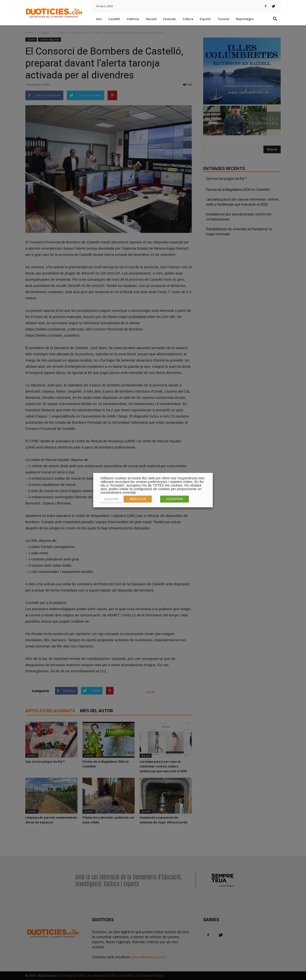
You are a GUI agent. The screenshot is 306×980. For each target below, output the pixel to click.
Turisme (223, 19)
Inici (99, 19)
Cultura (188, 19)
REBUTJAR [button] (138, 499)
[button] (275, 19)
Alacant (151, 19)
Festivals (170, 19)
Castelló (114, 19)
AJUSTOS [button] (111, 499)
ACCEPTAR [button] (175, 499)
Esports (205, 19)
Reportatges (245, 19)
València (133, 19)
